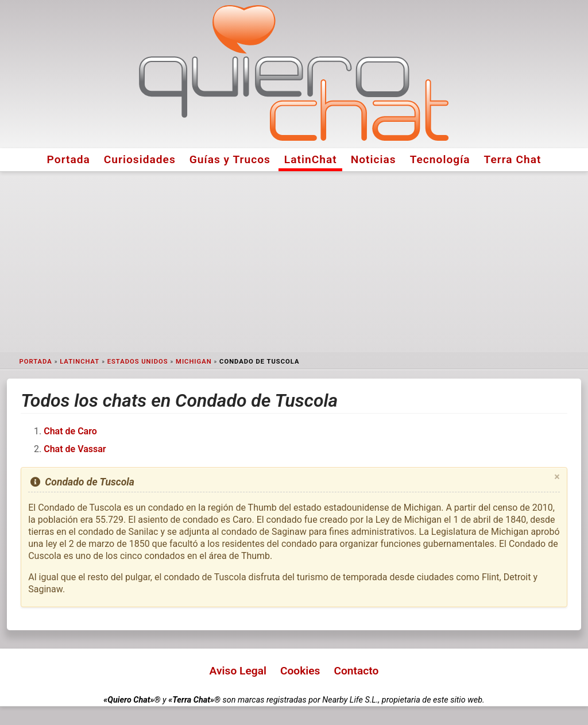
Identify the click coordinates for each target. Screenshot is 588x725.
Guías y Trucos (230, 159)
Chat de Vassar (75, 449)
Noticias (374, 159)
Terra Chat (513, 159)
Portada (69, 159)
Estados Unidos (138, 362)
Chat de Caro (70, 431)
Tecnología (440, 159)
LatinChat (311, 159)
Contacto (356, 671)
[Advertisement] (294, 262)
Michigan (194, 362)
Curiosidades (140, 159)
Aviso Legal (238, 671)
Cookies (300, 671)
